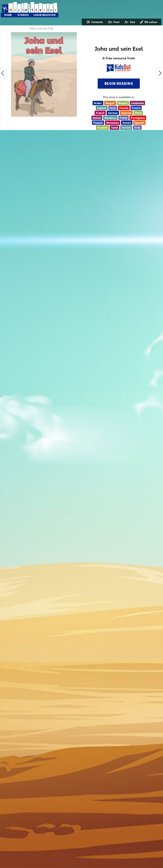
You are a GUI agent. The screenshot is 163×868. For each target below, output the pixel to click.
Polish (123, 118)
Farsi (113, 108)
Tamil (115, 128)
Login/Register (45, 15)
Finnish (124, 108)
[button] (3, 73)
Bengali (110, 103)
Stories (23, 15)
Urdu (137, 128)
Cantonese (137, 103)
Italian (97, 118)
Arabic (98, 103)
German (113, 113)
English (102, 108)
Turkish (126, 128)
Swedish (102, 128)
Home (8, 15)
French (136, 108)
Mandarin (110, 118)
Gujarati (126, 113)
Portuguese (138, 118)
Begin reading (119, 83)
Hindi (138, 113)
